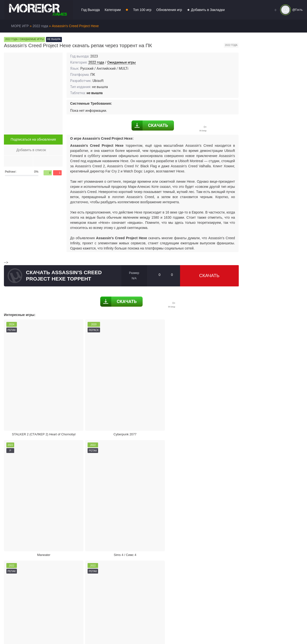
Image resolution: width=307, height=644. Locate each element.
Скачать (209, 276)
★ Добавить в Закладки (206, 10)
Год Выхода (91, 10)
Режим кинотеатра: (196, 518)
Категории (113, 10)
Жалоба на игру (42, 518)
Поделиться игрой (119, 518)
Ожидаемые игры (121, 62)
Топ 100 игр (142, 10)
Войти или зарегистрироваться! (150, 630)
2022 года (96, 62)
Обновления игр (169, 10)
